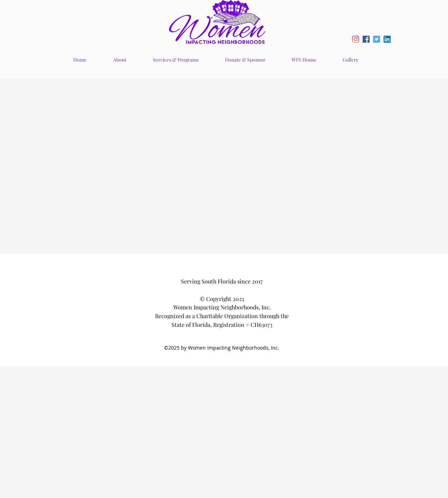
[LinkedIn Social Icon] (387, 39)
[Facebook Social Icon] (366, 39)
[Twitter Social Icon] (377, 39)
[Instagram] (356, 39)
